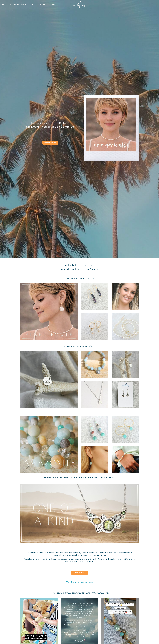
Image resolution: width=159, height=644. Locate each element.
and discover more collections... (79, 346)
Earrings (21, 5)
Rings (27, 5)
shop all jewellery (50, 143)
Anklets (34, 5)
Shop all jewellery (9, 5)
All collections (79, 573)
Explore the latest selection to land (79, 278)
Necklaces (51, 5)
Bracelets (42, 5)
